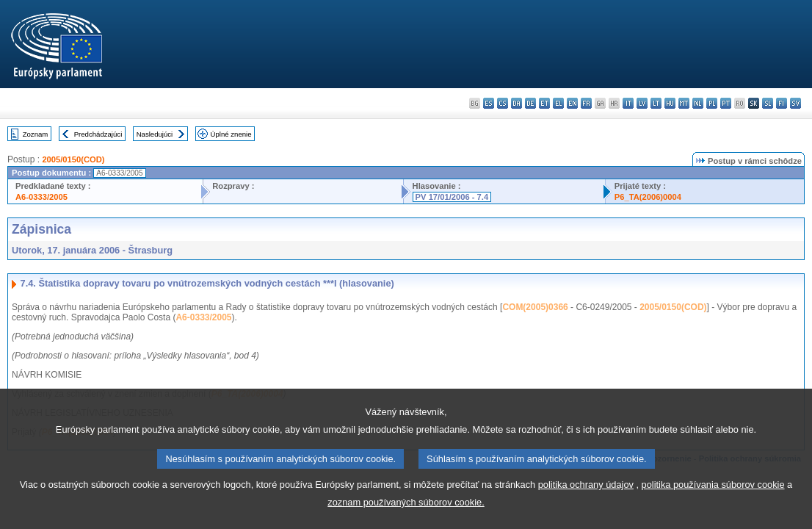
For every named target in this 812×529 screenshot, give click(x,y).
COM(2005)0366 (535, 307)
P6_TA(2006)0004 (648, 197)
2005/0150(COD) (73, 159)
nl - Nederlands (698, 103)
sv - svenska (795, 103)
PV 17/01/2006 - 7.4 (452, 197)
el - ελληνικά (558, 103)
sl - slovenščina (768, 103)
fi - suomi (782, 103)
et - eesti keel (544, 103)
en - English (572, 103)
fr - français (586, 103)
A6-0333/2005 (41, 197)
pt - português (726, 103)
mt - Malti (684, 103)
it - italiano (628, 103)
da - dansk (516, 103)
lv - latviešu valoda (642, 103)
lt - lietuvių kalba (656, 103)
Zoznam (36, 134)
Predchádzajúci (98, 134)
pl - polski (712, 103)
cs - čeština (503, 103)
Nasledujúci (155, 134)
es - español (489, 103)
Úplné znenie (231, 134)
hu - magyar (670, 103)
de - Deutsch (530, 103)
